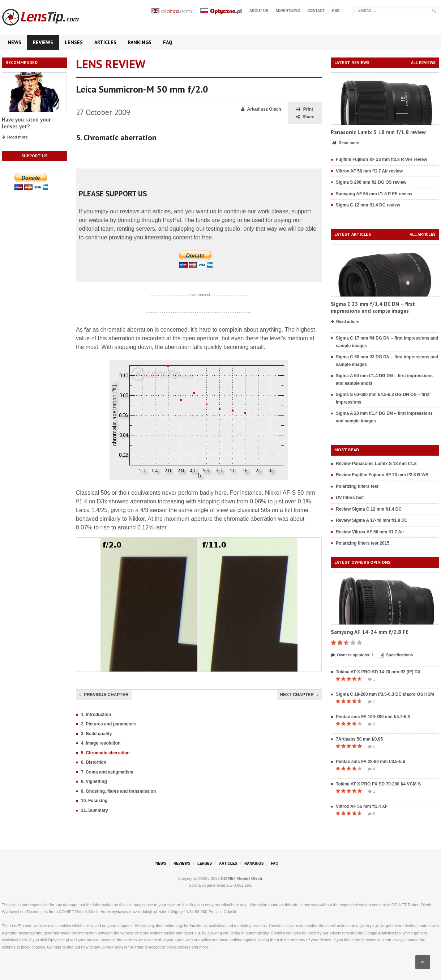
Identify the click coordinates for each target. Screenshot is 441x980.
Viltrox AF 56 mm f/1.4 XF (362, 806)
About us (259, 11)
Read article (345, 322)
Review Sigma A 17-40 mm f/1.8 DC (372, 520)
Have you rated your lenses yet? (26, 123)
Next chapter (299, 695)
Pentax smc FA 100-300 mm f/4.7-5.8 (373, 717)
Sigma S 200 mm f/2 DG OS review (371, 182)
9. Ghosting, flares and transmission (118, 791)
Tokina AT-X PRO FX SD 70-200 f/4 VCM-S (378, 784)
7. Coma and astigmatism (107, 772)
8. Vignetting (94, 781)
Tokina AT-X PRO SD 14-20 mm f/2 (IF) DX (378, 672)
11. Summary (95, 810)
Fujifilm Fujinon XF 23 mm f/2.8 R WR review (382, 159)
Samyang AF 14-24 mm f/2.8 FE (370, 632)
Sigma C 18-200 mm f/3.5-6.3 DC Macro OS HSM (385, 694)
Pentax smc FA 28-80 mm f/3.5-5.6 (371, 762)
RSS (336, 11)
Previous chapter (104, 695)
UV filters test (350, 498)
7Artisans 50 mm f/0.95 (359, 739)
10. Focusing (94, 801)
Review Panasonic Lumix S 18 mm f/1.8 (376, 464)
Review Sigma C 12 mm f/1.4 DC (369, 509)
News (14, 42)
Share (305, 117)
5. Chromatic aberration (105, 753)
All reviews (423, 63)
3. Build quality (96, 734)
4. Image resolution (101, 743)
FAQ (168, 42)
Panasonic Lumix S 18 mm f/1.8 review (378, 132)
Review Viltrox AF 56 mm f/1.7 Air (370, 532)
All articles (423, 235)
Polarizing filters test (357, 486)
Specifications (397, 655)
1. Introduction (96, 715)
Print (305, 109)
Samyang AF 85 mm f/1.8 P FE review (374, 194)
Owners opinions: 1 (352, 655)
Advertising (288, 11)
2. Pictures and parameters (109, 724)
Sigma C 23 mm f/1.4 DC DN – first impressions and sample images (373, 308)
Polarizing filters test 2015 (363, 543)
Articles (105, 42)
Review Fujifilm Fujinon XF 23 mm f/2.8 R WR (382, 475)
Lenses (74, 42)
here (57, 947)
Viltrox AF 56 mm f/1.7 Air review (369, 171)
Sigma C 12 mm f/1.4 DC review (368, 205)
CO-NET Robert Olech (241, 878)
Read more (15, 137)
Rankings (140, 42)
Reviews (43, 42)
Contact (316, 11)
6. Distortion (94, 762)
